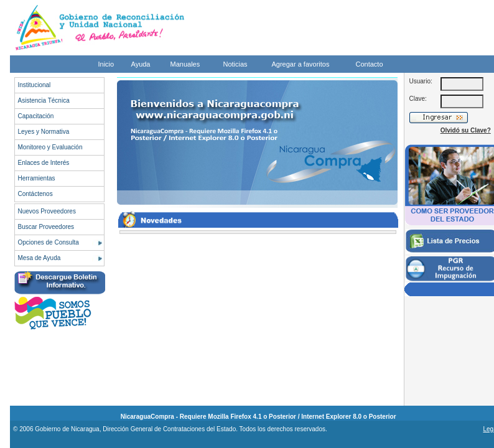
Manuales (185, 64)
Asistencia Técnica (44, 100)
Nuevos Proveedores (47, 211)
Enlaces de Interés (44, 163)
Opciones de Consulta (49, 242)
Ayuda (141, 64)
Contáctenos (35, 194)
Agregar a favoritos (301, 64)
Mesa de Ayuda (40, 258)
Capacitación (36, 116)
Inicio (106, 64)
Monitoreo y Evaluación (50, 147)
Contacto (370, 64)
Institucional (35, 85)
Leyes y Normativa (44, 132)
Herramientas (37, 178)
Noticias (235, 64)
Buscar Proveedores (46, 227)
